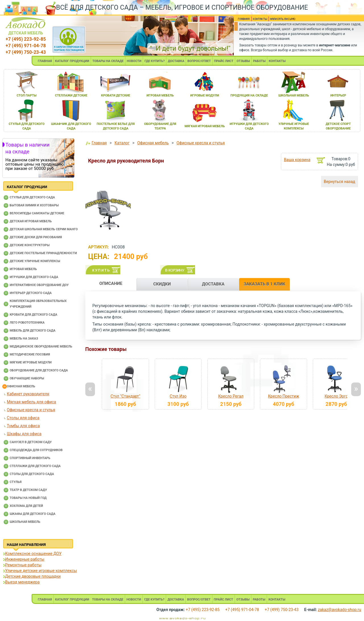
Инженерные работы (25, 559)
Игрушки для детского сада (34, 277)
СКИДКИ (162, 284)
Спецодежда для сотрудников (36, 450)
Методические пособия (30, 354)
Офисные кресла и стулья (31, 410)
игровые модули (205, 95)
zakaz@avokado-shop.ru (340, 610)
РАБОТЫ (259, 61)
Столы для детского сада (32, 474)
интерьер (338, 95)
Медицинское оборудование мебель (41, 347)
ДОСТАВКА (176, 61)
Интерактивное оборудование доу (39, 285)
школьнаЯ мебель (294, 95)
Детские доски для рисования (36, 237)
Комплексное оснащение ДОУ (33, 554)
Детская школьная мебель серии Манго (44, 229)
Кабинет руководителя (28, 394)
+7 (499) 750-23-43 (26, 52)
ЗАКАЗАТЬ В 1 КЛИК (264, 284)
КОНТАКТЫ (277, 61)
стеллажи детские (71, 95)
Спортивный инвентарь (30, 458)
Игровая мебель (23, 269)
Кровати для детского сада (33, 315)
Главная (99, 143)
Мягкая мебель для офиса (31, 402)
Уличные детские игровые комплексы (41, 571)
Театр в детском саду (28, 490)
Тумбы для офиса (23, 426)
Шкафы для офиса (24, 434)
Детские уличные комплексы (35, 261)
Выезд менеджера (22, 582)
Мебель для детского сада (33, 331)
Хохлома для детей (26, 506)
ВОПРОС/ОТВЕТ (199, 61)
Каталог (122, 143)
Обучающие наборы (27, 378)
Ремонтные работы (23, 565)
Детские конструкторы (30, 245)
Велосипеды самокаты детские (37, 213)
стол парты (26, 95)
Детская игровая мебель (31, 221)
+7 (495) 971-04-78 (26, 46)
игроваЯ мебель (160, 95)
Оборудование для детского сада (39, 370)
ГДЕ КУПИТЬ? (155, 61)
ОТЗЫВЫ (243, 61)
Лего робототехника (27, 323)
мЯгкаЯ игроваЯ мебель (205, 126)
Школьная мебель (25, 522)
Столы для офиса (23, 418)
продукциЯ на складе (249, 95)
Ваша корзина (297, 160)
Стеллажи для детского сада (35, 466)
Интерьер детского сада (31, 293)
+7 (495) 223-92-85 (26, 39)
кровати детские (116, 95)
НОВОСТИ (134, 61)
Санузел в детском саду (31, 442)
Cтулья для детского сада (32, 197)
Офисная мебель (21, 386)
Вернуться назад (340, 182)
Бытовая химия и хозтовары (34, 205)
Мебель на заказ (24, 339)
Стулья (16, 482)
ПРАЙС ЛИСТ (224, 61)
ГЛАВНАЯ (45, 61)
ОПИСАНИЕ (111, 283)
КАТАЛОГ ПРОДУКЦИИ (72, 61)
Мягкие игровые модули (31, 362)
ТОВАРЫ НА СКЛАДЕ (108, 61)
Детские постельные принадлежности (43, 253)
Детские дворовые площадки (33, 576)
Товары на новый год (28, 498)
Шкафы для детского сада (33, 514)
